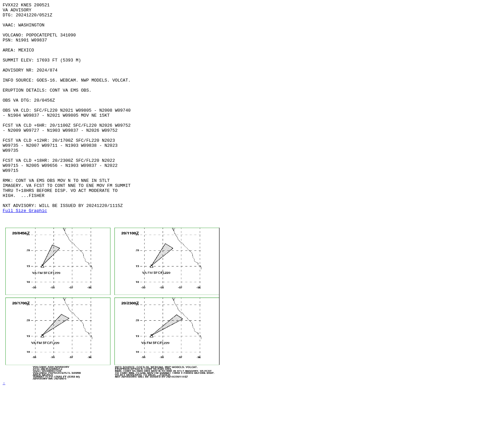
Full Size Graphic (25, 252)
